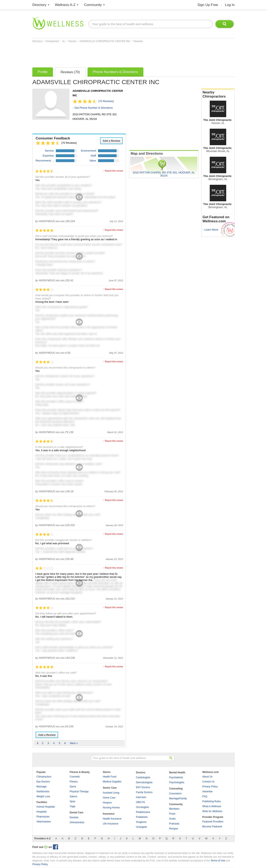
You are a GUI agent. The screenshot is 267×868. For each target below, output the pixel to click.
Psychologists (177, 782)
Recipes (174, 829)
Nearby (218, 94)
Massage (42, 787)
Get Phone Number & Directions (94, 108)
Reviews (138, 41)
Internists (141, 797)
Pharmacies (43, 817)
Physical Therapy (79, 791)
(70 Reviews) (106, 101)
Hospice (107, 803)
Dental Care (77, 813)
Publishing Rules (211, 801)
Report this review (114, 171)
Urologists (141, 827)
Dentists (74, 817)
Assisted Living (111, 793)
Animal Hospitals (46, 807)
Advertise (207, 791)
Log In (230, 5)
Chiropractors (44, 777)
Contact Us (208, 782)
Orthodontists (77, 822)
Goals (172, 819)
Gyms (73, 787)
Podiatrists (142, 817)
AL (64, 41)
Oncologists (142, 807)
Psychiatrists (176, 777)
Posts (172, 814)
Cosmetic (75, 777)
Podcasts (174, 824)
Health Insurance (112, 819)
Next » (74, 743)
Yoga (72, 806)
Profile (43, 72)
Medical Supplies (112, 782)
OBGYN (140, 802)
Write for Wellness (212, 811)
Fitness (74, 782)
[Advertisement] (107, 54)
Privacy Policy (210, 787)
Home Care (109, 798)
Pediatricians (143, 812)
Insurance (109, 814)
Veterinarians (44, 822)
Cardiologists (143, 777)
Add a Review (111, 141)
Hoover (73, 41)
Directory (39, 5)
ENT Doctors (143, 787)
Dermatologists (144, 782)
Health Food (109, 777)
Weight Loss (43, 796)
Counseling (176, 789)
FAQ (205, 796)
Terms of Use (218, 861)
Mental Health (177, 773)
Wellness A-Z (65, 5)
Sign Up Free (208, 5)
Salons (73, 796)
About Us (207, 777)
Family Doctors (144, 792)
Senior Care (110, 788)
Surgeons (141, 822)
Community (93, 5)
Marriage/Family (178, 799)
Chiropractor (52, 41)
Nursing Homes (111, 808)
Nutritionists (43, 791)
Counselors (175, 794)
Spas (72, 801)
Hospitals (42, 812)
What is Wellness (212, 806)
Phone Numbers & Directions (115, 72)
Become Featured (212, 827)
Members (174, 809)
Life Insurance (111, 824)
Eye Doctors (43, 782)
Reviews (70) (70, 72)
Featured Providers (213, 822)
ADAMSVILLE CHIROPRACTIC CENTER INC (105, 41)
